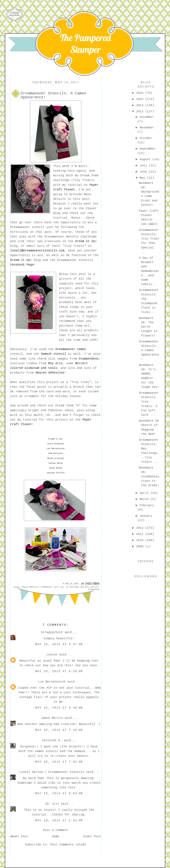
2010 (141, 540)
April (145, 493)
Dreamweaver (47, 587)
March (145, 499)
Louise (52, 655)
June (144, 172)
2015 (141, 99)
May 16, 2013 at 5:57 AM (59, 644)
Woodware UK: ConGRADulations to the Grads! (149, 477)
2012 (141, 528)
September (148, 149)
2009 (141, 547)
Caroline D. (52, 740)
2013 (141, 112)
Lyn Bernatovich (52, 682)
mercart (95, 587)
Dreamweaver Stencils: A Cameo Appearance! (149, 350)
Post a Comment (56, 830)
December (147, 117)
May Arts (85, 587)
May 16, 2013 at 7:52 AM (59, 762)
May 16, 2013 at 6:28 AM (59, 671)
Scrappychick (52, 632)
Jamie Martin (52, 718)
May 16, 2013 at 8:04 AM (59, 793)
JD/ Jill (52, 804)
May (143, 178)
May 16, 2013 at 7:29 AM (59, 730)
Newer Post (19, 837)
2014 (141, 105)
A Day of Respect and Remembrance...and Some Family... (149, 271)
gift (57, 587)
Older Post (92, 837)
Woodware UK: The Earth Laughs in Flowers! (148, 327)
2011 (141, 534)
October (146, 138)
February (147, 505)
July (144, 166)
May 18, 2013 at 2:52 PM (59, 821)
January (146, 516)
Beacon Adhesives (30, 587)
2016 (141, 93)
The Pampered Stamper (85, 44)
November (147, 128)
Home (56, 837)
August (146, 159)
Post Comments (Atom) (68, 845)
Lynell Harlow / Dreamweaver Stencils (52, 772)
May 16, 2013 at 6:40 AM (59, 708)
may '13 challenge (70, 587)
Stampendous (94, 589)
